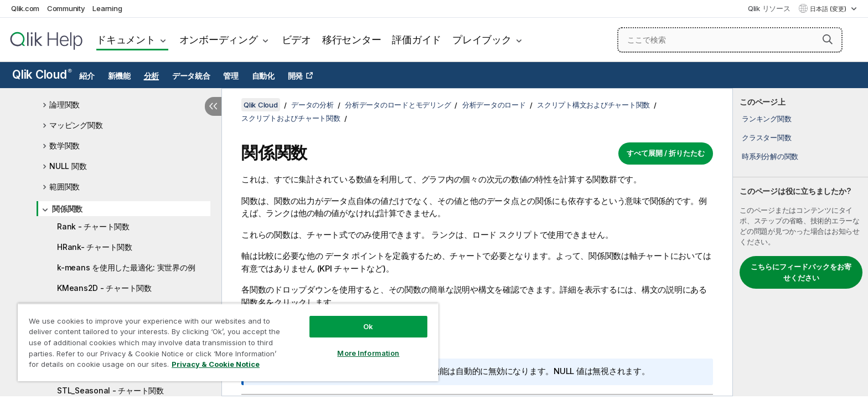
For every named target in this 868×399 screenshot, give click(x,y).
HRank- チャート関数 (95, 247)
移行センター (352, 40)
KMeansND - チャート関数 (105, 308)
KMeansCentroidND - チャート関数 (121, 349)
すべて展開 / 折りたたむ (666, 153)
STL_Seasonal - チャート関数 (110, 390)
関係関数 (67, 209)
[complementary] (800, 242)
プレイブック (482, 40)
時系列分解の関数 (770, 156)
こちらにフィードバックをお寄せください (801, 272)
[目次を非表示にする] (213, 106)
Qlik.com (25, 8)
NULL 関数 (68, 166)
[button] (828, 39)
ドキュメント (126, 40)
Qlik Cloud (42, 75)
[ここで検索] (730, 40)
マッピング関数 (76, 125)
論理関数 (64, 104)
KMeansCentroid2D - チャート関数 (120, 329)
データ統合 (191, 76)
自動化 (263, 76)
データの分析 (312, 105)
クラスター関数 (766, 137)
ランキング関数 (766, 119)
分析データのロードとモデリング (398, 105)
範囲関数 (64, 186)
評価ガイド (417, 40)
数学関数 (64, 145)
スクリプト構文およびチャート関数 (593, 105)
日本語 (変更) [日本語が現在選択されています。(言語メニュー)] (829, 9)
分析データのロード (494, 105)
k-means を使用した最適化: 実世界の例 (126, 267)
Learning (107, 8)
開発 (296, 76)
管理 (231, 76)
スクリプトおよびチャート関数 (291, 118)
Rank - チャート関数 (93, 226)
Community (66, 8)
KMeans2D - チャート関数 (104, 288)
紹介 (87, 76)
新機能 (119, 76)
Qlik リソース (769, 8)
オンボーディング (219, 40)
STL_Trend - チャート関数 (104, 370)
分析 (152, 76)
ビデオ (296, 40)
